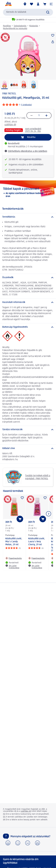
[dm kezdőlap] (8, 4)
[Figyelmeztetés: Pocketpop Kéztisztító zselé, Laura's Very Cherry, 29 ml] (36, 558)
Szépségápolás (20, 26)
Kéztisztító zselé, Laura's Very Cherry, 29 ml (37, 542)
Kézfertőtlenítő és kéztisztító (15, 29)
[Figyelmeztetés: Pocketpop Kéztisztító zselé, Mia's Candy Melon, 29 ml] (14, 558)
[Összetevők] (28, 278)
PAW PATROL (9, 94)
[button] (51, 4)
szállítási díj (10, 125)
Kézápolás (34, 26)
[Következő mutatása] (49, 514)
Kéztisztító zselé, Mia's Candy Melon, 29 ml (14, 542)
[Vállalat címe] (28, 448)
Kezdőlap (7, 26)
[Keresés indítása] (48, 12)
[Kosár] (45, 4)
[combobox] (28, 12)
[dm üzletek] (25, 4)
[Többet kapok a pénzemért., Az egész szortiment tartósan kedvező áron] (28, 192)
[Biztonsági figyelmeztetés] (28, 327)
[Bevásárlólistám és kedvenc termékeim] (32, 4)
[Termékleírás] (28, 217)
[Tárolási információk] (28, 430)
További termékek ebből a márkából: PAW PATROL (28, 477)
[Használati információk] (28, 302)
